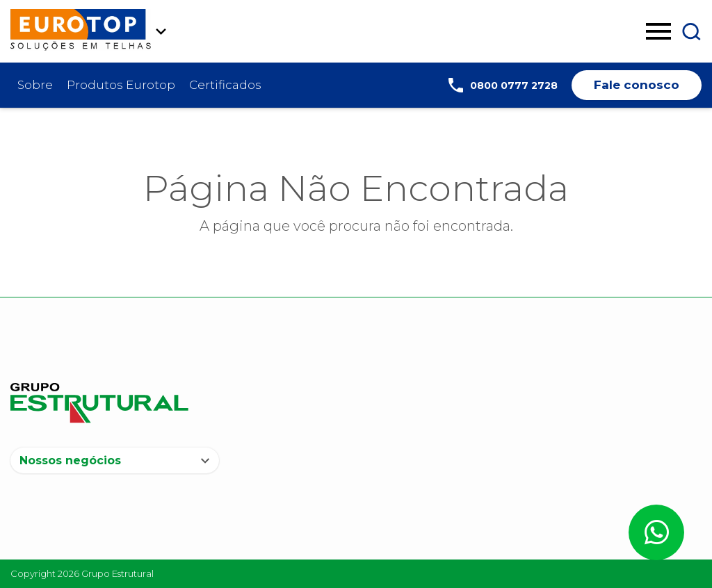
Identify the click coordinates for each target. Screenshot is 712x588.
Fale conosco (637, 85)
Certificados (225, 85)
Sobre (35, 85)
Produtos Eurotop (121, 85)
